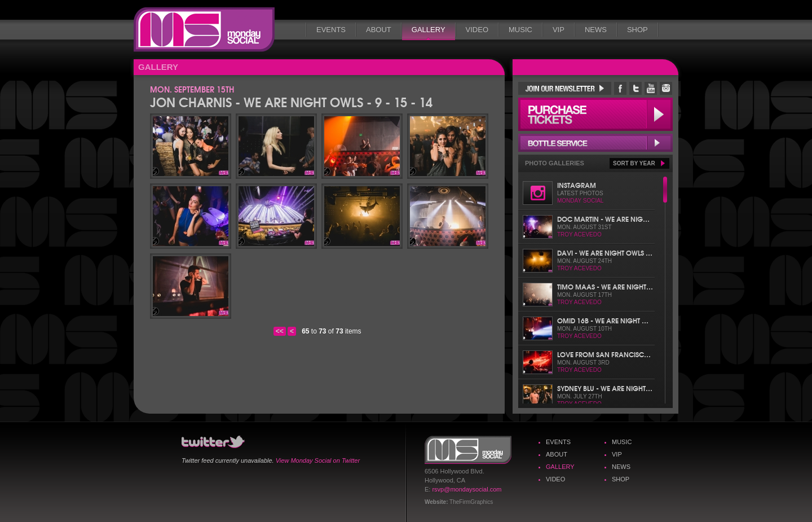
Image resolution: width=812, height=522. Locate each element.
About (379, 30)
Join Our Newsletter (565, 88)
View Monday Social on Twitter (318, 460)
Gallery (429, 30)
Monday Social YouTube (651, 88)
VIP (559, 30)
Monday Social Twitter (636, 88)
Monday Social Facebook (620, 88)
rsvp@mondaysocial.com (467, 489)
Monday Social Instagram (666, 88)
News (596, 30)
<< (280, 331)
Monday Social (204, 30)
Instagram (577, 185)
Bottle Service (595, 143)
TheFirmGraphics (471, 502)
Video (477, 30)
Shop (637, 30)
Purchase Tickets (595, 114)
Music (520, 30)
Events (331, 30)
